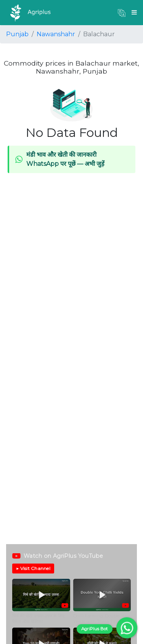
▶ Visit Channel (33, 568)
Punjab (17, 34)
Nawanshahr (56, 34)
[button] (122, 13)
